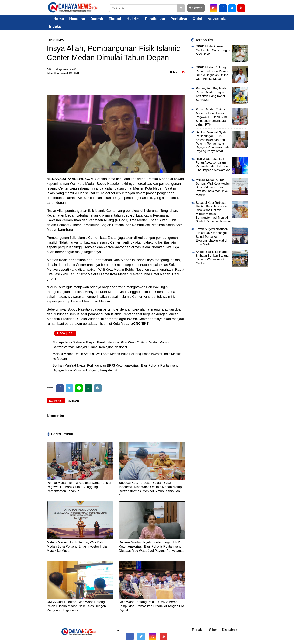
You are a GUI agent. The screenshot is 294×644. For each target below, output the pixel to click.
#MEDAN (73, 401)
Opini (197, 19)
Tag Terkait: (56, 401)
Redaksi (198, 630)
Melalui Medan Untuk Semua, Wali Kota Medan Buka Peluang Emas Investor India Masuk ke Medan (77, 547)
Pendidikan (155, 19)
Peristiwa (179, 19)
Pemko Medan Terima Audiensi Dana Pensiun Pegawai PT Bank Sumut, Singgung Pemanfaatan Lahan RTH (80, 487)
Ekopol (115, 19)
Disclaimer (230, 630)
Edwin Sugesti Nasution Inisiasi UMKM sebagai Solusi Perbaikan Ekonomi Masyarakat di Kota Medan (212, 237)
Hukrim (133, 19)
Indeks (55, 26)
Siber (213, 630)
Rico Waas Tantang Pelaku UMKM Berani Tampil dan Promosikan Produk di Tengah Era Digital (152, 606)
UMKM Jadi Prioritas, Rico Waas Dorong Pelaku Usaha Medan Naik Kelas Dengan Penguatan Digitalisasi (76, 606)
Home (57, 19)
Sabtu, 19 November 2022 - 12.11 (63, 73)
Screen (196, 8)
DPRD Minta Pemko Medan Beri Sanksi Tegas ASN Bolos (213, 50)
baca (175, 72)
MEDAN (61, 40)
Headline (77, 19)
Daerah (97, 19)
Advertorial (218, 19)
